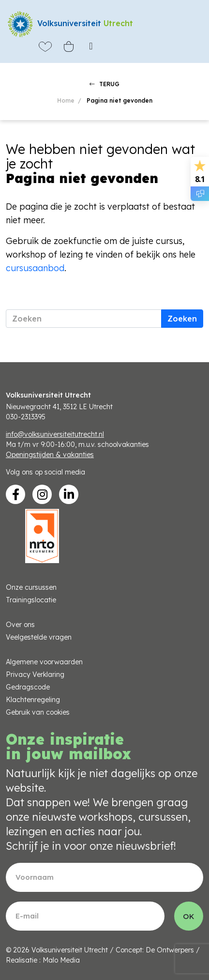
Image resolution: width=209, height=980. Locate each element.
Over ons (20, 625)
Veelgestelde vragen (39, 637)
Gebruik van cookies (38, 712)
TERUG (104, 84)
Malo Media (61, 960)
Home (66, 100)
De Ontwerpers (170, 950)
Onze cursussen (31, 587)
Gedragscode (28, 687)
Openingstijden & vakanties (50, 455)
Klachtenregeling (33, 700)
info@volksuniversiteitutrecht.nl (55, 434)
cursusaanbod (35, 268)
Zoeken (182, 319)
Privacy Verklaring (35, 674)
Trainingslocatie (31, 600)
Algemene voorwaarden (44, 662)
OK (189, 916)
